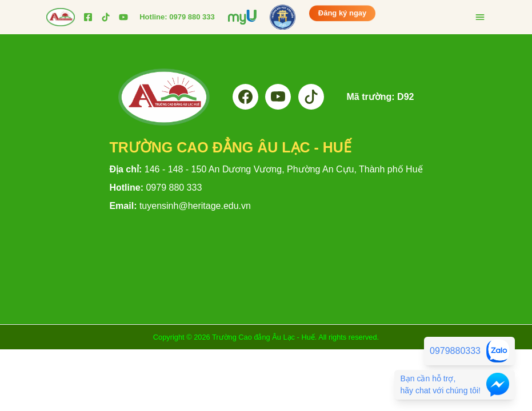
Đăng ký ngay (343, 13)
